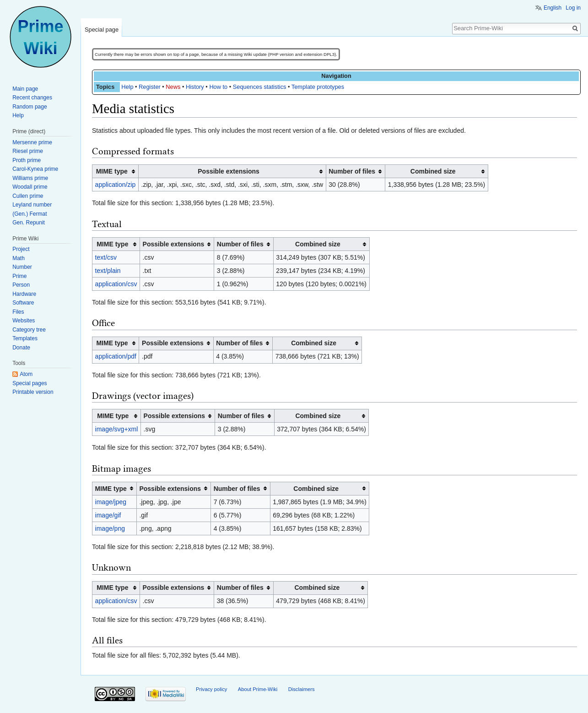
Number (22, 267)
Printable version (33, 392)
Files (18, 312)
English (553, 8)
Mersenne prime (32, 142)
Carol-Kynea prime (35, 169)
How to (218, 87)
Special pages (30, 383)
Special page (102, 30)
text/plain (108, 271)
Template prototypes (318, 87)
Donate (21, 348)
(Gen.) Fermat (30, 214)
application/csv (116, 284)
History (195, 87)
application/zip (116, 185)
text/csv (106, 257)
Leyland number (32, 205)
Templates (25, 338)
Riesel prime (28, 151)
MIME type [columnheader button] (112, 171)
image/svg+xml (117, 429)
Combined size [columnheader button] (433, 171)
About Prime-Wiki (258, 689)
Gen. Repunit (29, 223)
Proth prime (27, 160)
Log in (573, 8)
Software (23, 303)
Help (127, 87)
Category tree (29, 330)
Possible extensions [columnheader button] (229, 171)
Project (21, 249)
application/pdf (116, 356)
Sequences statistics (260, 87)
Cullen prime (28, 196)
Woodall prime (30, 187)
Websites (24, 321)
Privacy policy (211, 689)
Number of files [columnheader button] (352, 171)
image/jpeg (111, 502)
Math (19, 258)
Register (150, 87)
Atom (26, 374)
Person (21, 285)
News (173, 87)
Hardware (24, 294)
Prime (19, 276)
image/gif (108, 515)
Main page (25, 89)
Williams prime (30, 178)
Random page (30, 107)
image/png (110, 528)
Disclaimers (302, 689)
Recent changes (32, 98)
